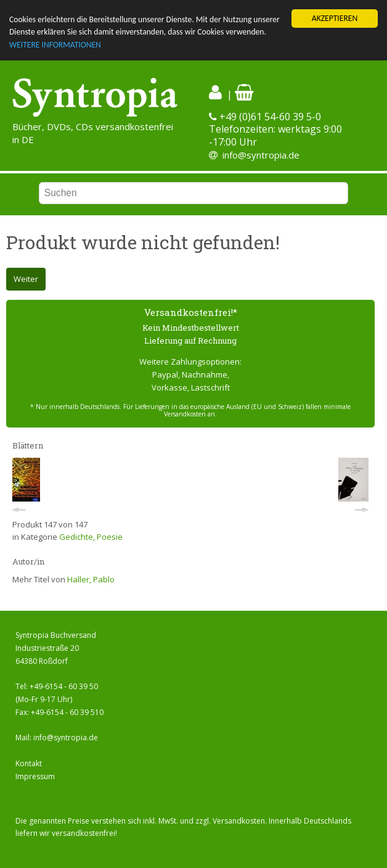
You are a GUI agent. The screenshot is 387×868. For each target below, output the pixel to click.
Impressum (35, 776)
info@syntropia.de (261, 155)
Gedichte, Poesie (91, 537)
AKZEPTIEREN (335, 18)
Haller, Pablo (91, 579)
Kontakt (29, 763)
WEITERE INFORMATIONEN (55, 45)
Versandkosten (239, 821)
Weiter (26, 279)
